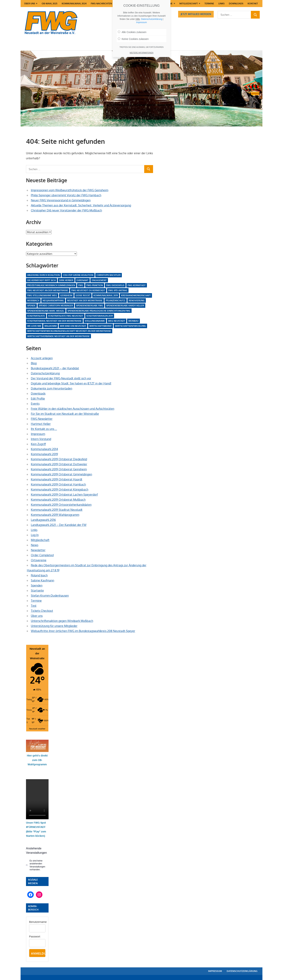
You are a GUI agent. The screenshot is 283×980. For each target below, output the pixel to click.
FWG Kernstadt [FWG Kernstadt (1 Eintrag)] (137, 285)
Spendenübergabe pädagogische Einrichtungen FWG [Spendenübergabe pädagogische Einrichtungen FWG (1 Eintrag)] (99, 311)
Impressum (38, 434)
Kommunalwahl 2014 (44, 449)
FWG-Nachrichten (101, 4)
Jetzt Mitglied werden (196, 14)
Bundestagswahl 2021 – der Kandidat (55, 368)
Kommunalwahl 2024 (74, 4)
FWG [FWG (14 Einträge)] (81, 285)
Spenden (37, 585)
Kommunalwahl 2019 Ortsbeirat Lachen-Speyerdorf (64, 495)
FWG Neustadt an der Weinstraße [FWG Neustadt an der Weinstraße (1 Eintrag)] (48, 290)
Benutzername (38, 922)
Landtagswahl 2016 (43, 520)
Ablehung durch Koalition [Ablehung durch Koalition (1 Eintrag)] (43, 275)
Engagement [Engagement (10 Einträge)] (99, 280)
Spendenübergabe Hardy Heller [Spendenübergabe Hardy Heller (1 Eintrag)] (125, 306)
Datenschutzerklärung (45, 373)
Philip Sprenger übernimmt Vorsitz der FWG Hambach (66, 195)
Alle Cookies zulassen (132, 32)
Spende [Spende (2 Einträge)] (31, 306)
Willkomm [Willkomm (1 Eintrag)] (51, 326)
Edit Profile (38, 399)
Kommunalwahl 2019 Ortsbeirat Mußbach (58, 500)
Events (35, 404)
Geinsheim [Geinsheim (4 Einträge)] (66, 295)
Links (221, 4)
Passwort (35, 936)
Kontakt (253, 4)
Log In (35, 535)
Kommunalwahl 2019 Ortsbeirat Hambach (58, 484)
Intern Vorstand (41, 439)
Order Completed (42, 555)
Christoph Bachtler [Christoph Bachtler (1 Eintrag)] (109, 275)
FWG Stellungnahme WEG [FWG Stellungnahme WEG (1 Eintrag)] (42, 295)
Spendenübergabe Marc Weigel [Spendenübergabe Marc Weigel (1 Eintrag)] (46, 311)
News (35, 545)
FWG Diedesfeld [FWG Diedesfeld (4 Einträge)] (115, 285)
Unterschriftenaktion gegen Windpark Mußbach (62, 621)
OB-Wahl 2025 (50, 4)
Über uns (30, 4)
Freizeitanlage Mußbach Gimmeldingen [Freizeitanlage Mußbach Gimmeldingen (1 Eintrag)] (51, 285)
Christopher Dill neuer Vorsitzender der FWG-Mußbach (66, 210)
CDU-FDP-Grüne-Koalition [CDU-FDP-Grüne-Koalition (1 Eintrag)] (78, 275)
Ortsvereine (39, 560)
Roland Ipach (39, 575)
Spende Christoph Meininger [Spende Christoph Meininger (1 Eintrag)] (56, 306)
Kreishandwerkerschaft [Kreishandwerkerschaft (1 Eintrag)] (136, 295)
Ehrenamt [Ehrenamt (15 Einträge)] (82, 280)
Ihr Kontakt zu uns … (44, 429)
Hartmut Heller (41, 424)
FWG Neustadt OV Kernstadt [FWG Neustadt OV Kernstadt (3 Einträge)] (88, 290)
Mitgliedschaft (189, 4)
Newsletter (38, 550)
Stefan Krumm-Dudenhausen (50, 596)
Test (34, 606)
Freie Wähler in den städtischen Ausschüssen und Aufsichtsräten (73, 409)
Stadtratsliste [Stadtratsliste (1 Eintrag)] (36, 316)
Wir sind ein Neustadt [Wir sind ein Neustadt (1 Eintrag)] (73, 326)
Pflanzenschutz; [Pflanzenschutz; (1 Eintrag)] (116, 300)
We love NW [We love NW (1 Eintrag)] (34, 326)
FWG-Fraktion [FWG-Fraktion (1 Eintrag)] (95, 285)
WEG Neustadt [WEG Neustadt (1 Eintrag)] (117, 321)
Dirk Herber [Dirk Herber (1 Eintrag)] (66, 280)
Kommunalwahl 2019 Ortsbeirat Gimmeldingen (61, 474)
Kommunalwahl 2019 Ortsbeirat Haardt (57, 479)
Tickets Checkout (42, 611)
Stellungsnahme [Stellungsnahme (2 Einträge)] (95, 321)
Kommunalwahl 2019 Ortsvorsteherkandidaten (61, 505)
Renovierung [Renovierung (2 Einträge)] (137, 300)
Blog (34, 363)
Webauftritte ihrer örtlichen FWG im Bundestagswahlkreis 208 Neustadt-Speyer (83, 631)
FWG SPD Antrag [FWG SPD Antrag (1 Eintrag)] (118, 290)
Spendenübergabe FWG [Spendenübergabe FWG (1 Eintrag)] (90, 306)
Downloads (236, 4)
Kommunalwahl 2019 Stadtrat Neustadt (57, 510)
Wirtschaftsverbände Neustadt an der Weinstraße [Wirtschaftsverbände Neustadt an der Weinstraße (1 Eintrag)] (58, 336)
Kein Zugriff (38, 444)
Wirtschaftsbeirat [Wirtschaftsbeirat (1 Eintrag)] (101, 326)
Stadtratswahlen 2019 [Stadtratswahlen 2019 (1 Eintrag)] (100, 316)
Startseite (37, 590)
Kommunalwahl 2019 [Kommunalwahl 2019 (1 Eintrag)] (106, 295)
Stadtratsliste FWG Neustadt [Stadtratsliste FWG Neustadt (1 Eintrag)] (66, 316)
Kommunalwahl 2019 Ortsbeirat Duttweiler (59, 464)
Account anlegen (42, 358)
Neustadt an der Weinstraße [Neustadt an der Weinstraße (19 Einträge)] (85, 300)
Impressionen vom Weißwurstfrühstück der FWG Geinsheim (70, 190)
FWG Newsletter (42, 419)
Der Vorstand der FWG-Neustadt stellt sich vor (61, 378)
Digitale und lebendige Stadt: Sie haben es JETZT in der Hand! (71, 383)
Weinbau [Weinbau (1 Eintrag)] (133, 321)
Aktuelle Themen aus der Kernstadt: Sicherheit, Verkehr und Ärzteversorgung (81, 205)
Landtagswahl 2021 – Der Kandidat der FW (59, 525)
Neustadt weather (37, 729)
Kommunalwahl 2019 (44, 454)
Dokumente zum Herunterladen (52, 388)
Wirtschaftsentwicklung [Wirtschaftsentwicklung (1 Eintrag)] (130, 326)
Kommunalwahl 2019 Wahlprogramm (55, 515)
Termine (209, 4)
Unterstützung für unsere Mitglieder (54, 626)
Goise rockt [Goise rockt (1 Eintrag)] (83, 295)
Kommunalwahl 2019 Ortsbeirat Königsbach (60, 489)
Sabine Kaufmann (43, 580)
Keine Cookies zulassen (133, 39)
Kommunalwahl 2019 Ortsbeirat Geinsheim (59, 469)
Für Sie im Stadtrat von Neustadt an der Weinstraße (65, 414)
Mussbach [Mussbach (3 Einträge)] (33, 300)
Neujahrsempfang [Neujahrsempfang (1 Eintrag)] (53, 300)
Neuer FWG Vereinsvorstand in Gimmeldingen (61, 200)
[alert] (37, 865)
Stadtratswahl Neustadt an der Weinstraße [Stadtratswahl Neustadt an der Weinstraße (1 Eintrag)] (54, 321)
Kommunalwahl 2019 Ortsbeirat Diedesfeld (59, 459)
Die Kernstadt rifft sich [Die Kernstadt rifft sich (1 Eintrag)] (42, 280)
